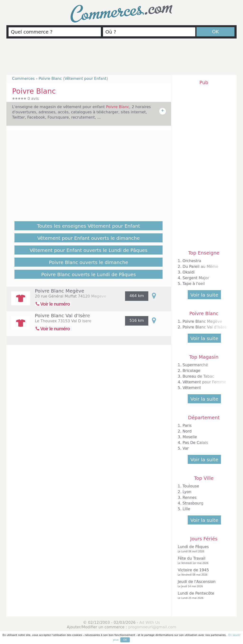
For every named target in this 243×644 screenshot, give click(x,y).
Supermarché (195, 365)
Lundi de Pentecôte (203, 595)
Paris (187, 425)
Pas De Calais (195, 443)
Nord (187, 431)
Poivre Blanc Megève (60, 291)
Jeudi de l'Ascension (203, 584)
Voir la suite (204, 295)
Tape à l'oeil (194, 284)
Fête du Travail (203, 560)
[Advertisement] (121, 59)
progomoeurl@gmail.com (152, 627)
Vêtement (192, 388)
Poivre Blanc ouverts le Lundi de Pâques (89, 274)
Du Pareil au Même (200, 267)
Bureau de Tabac (198, 376)
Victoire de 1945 (203, 572)
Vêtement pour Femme (204, 382)
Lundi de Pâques (203, 549)
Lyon (187, 492)
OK (216, 32)
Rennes (189, 497)
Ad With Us (150, 622)
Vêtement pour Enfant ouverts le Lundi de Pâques (89, 250)
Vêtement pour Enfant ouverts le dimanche (89, 238)
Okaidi (188, 272)
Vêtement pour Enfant (85, 79)
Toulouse (191, 486)
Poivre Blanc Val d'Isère (62, 316)
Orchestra (192, 261)
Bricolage (191, 371)
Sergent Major (196, 278)
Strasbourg (193, 503)
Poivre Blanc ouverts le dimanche (89, 262)
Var (186, 448)
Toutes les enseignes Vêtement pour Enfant (89, 226)
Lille (186, 509)
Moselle (190, 437)
